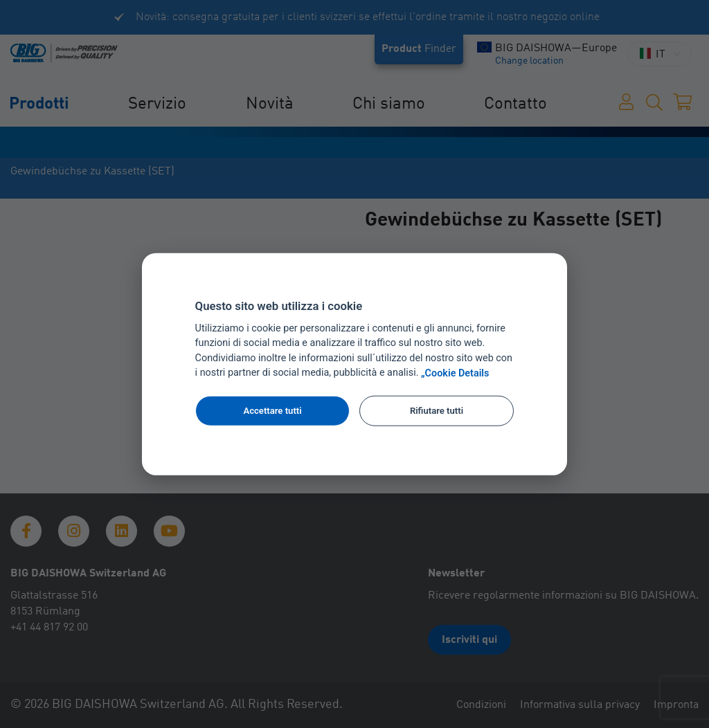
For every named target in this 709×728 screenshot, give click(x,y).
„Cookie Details (455, 373)
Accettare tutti (272, 411)
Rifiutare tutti (437, 411)
